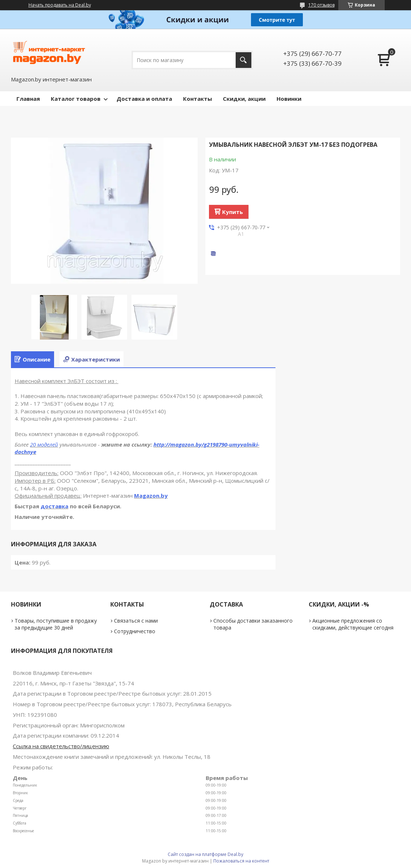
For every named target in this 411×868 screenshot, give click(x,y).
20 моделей (44, 444)
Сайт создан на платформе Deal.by (205, 854)
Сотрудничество (135, 631)
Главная (28, 99)
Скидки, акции (244, 99)
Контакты (197, 99)
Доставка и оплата (144, 99)
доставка (54, 506)
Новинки (289, 99)
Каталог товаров (76, 99)
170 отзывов (321, 5)
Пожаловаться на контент (241, 861)
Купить (233, 212)
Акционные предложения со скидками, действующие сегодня (353, 624)
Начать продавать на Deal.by (60, 5)
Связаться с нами (136, 621)
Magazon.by (151, 496)
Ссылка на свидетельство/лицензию (61, 746)
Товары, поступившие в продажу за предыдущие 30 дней (56, 624)
